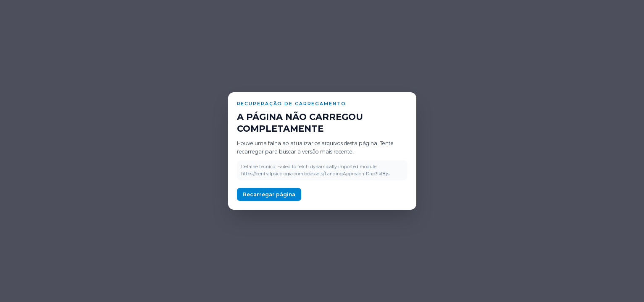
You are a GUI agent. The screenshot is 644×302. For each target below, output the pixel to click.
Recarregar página (269, 194)
